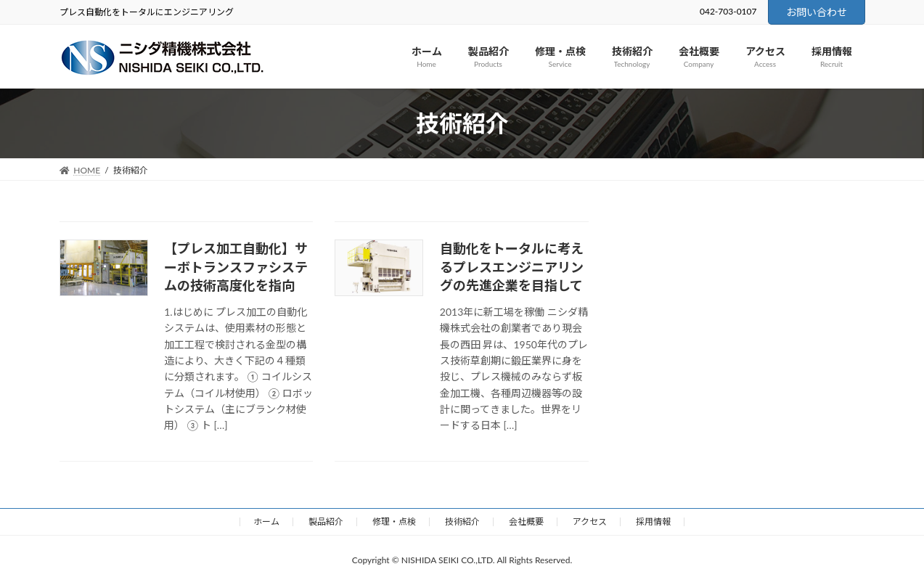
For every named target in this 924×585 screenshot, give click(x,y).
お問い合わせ (817, 12)
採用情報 (653, 521)
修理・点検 (394, 521)
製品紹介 (326, 521)
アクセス (590, 521)
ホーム (266, 521)
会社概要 (526, 521)
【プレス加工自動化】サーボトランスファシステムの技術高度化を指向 (236, 266)
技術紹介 (462, 521)
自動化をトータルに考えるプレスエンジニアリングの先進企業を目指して (512, 266)
